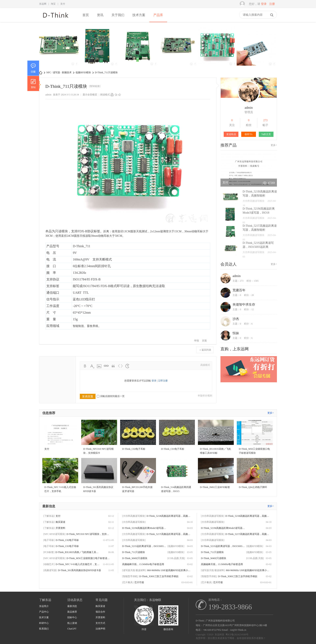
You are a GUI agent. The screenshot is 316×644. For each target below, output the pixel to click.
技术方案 (139, 15)
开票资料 (60, 528)
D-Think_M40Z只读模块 (135, 558)
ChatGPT (72, 629)
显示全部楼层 (90, 95)
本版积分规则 (205, 396)
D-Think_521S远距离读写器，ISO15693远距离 (144, 546)
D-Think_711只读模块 (106, 72)
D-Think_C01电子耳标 (67, 546)
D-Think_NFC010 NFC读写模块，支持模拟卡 (89, 534)
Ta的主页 (266, 134)
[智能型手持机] (130, 576)
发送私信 (231, 134)
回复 (205, 341)
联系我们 (44, 629)
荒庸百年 (239, 290)
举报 (196, 341)
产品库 (158, 15)
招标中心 (72, 617)
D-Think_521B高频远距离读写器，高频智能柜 (169, 516)
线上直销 (72, 623)
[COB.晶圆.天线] (176, 558)
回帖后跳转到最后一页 (111, 396)
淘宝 (53, 4)
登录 (264, 4)
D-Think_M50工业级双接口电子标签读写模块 (89, 558)
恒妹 (236, 333)
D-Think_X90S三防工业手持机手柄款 (159, 576)
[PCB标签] (49, 552)
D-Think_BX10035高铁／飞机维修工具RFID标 (78, 552)
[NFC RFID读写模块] (54, 534)
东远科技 (219, 635)
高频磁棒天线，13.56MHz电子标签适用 (143, 564)
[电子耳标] (49, 540)
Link (106, 366)
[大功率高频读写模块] (134, 516)
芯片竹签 (139, 582)
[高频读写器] (50, 570)
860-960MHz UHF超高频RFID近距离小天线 (169, 570)
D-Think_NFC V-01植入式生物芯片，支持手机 (78, 564)
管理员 (249, 112)
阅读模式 (105, 95)
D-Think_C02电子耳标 (67, 540)
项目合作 (100, 612)
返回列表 (206, 350)
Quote (113, 366)
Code (120, 366)
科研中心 (44, 623)
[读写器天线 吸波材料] (134, 570)
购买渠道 (60, 522)
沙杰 (236, 319)
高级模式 (205, 365)
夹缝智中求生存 (244, 304)
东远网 (43, 4)
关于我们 (118, 15)
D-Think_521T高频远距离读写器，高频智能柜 (169, 534)
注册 (272, 4)
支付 (63, 4)
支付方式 (100, 623)
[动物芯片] (49, 564)
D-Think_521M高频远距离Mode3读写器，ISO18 (144, 528)
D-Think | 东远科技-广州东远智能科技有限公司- (41, 73)
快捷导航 (237, 15)
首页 (86, 15)
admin (48, 95)
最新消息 (72, 606)
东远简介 (44, 606)
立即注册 (163, 381)
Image (99, 366)
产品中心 (44, 612)
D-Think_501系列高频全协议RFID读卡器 (80, 570)
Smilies (127, 366)
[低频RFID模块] (176, 546)
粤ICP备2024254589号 (237, 635)
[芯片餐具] (128, 582)
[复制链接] (95, 86)
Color (92, 366)
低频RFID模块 (83, 72)
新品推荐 (72, 612)
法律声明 (100, 629)
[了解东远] (49, 516)
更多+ (274, 145)
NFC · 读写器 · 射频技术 (59, 72)
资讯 (100, 15)
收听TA (249, 134)
